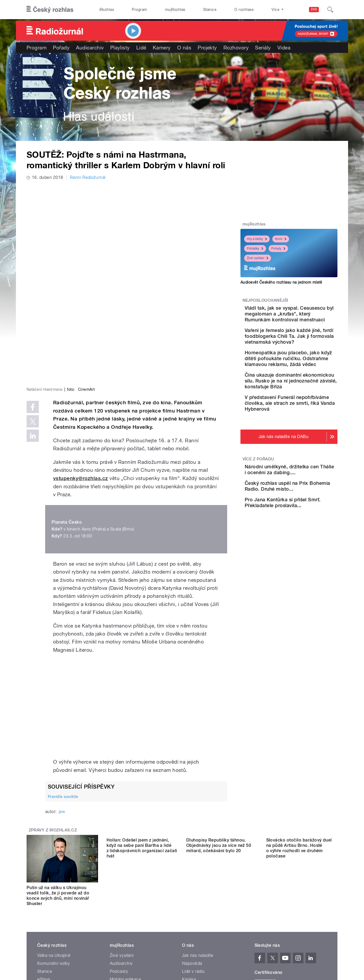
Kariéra (189, 891)
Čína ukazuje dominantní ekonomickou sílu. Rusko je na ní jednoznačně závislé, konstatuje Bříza (303, 419)
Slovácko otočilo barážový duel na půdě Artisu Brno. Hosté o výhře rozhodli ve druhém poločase (299, 808)
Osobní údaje (266, 929)
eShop (44, 891)
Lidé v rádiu (193, 883)
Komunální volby (54, 875)
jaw (62, 724)
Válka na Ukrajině (54, 867)
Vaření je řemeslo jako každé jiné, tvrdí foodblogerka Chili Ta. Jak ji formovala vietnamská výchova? (305, 354)
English (320, 929)
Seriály (263, 48)
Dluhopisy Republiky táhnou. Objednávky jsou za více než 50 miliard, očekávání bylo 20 (219, 805)
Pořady (61, 48)
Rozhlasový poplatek (202, 907)
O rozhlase (244, 10)
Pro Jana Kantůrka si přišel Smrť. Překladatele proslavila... (305, 567)
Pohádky (255, 249)
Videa (284, 48)
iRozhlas (107, 10)
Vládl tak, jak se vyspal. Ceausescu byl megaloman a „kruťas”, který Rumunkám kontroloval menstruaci (306, 320)
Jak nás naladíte (198, 867)
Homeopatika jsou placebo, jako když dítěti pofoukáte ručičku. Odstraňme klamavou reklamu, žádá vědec (303, 388)
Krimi (281, 239)
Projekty (207, 48)
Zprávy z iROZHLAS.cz (53, 742)
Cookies (242, 929)
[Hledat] (330, 10)
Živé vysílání (258, 258)
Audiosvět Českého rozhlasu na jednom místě (281, 282)
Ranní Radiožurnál (88, 177)
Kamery (162, 48)
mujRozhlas (175, 10)
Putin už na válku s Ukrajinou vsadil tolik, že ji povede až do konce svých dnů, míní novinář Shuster (58, 808)
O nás (184, 48)
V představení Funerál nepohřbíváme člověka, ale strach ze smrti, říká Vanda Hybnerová (305, 447)
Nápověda (192, 875)
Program (139, 10)
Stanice (210, 10)
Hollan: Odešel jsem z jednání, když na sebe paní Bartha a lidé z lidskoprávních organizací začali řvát (142, 808)
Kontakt (190, 899)
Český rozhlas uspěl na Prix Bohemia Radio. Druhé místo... (306, 543)
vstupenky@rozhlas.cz (81, 390)
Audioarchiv (90, 48)
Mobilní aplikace (126, 891)
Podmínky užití (296, 929)
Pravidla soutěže (63, 709)
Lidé (141, 48)
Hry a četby (257, 239)
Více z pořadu (258, 506)
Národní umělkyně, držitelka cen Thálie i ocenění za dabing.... (300, 519)
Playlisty (120, 48)
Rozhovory (236, 48)
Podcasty (119, 883)
